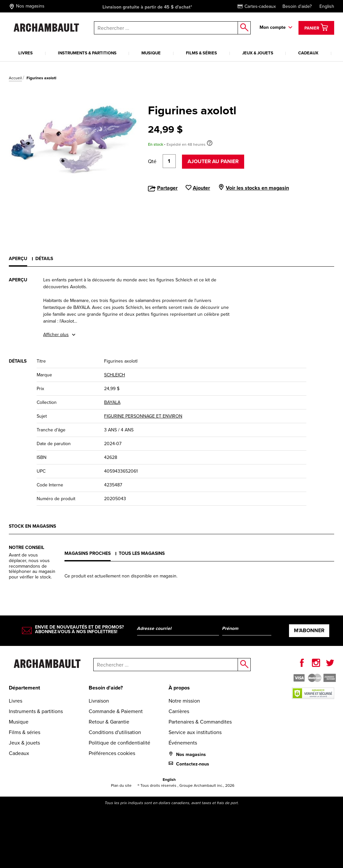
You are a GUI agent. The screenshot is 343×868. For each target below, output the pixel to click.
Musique (151, 53)
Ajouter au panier (213, 161)
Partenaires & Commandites (200, 722)
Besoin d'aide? (297, 6)
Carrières (179, 711)
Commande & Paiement (116, 711)
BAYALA (112, 402)
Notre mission (184, 701)
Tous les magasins (142, 553)
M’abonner (309, 630)
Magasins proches (88, 553)
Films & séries (201, 53)
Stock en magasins (32, 526)
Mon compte (273, 27)
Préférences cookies (112, 753)
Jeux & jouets (258, 53)
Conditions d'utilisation (115, 732)
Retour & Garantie (109, 722)
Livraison (99, 701)
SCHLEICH (115, 375)
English (327, 6)
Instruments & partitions (87, 53)
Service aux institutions (195, 732)
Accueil (15, 78)
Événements (183, 743)
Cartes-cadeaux (257, 6)
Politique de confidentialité (119, 743)
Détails (44, 259)
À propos (179, 688)
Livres (26, 53)
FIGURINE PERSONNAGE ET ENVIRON (143, 416)
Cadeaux (308, 53)
